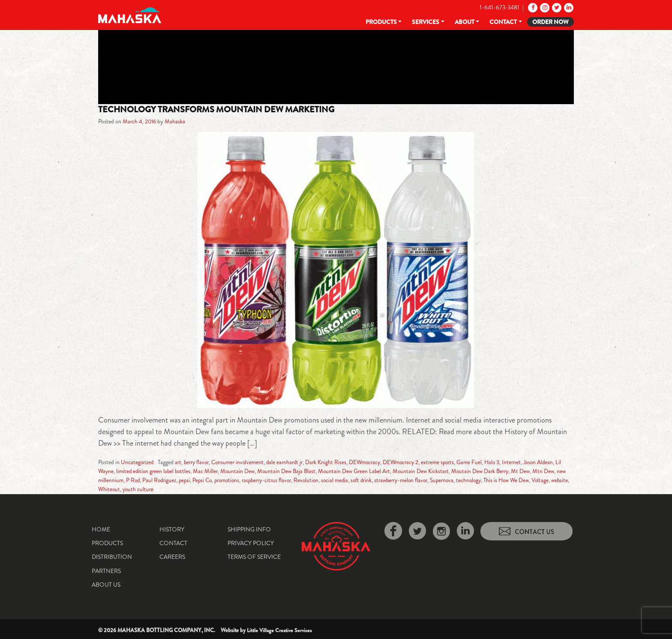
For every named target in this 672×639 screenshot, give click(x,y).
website (140, 489)
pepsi (211, 480)
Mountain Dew (249, 471)
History (172, 529)
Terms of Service (254, 557)
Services (426, 22)
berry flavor (199, 462)
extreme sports (453, 462)
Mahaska (177, 121)
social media (371, 480)
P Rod (157, 480)
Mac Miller (217, 471)
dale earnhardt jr (292, 462)
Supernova (484, 480)
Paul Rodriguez (185, 480)
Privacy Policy (251, 543)
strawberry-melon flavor (441, 480)
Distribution (112, 557)
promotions (256, 480)
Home (101, 529)
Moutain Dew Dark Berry (497, 471)
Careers (172, 557)
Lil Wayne (110, 471)
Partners (106, 570)
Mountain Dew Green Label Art (368, 471)
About (465, 22)
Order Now (550, 22)
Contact (503, 22)
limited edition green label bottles (163, 471)
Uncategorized (138, 462)
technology (512, 480)
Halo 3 (509, 462)
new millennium (129, 480)
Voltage (120, 489)
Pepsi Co (230, 480)
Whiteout (162, 489)
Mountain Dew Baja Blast (299, 471)
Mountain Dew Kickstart (436, 471)
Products (381, 22)
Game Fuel (486, 462)
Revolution (341, 480)
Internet (529, 462)
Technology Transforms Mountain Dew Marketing (222, 109)
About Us (106, 585)
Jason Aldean (557, 462)
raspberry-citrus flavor (299, 480)
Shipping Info (249, 529)
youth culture (192, 489)
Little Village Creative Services (280, 630)
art (180, 462)
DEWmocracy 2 (414, 462)
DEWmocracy (375, 462)
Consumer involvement (243, 462)
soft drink (399, 480)
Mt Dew (539, 471)
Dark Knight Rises (335, 462)
